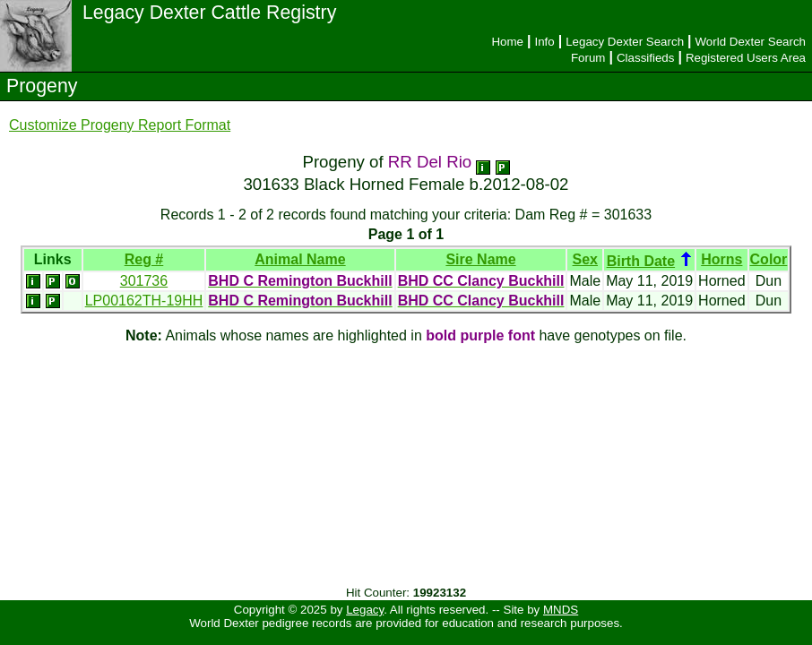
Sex (585, 259)
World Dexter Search (751, 42)
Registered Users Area (746, 58)
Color (769, 259)
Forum (588, 58)
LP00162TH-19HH (144, 301)
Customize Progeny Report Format (120, 125)
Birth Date (641, 261)
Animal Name (300, 259)
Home (507, 42)
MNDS (561, 610)
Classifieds (645, 58)
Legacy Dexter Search (625, 42)
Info (544, 42)
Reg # (144, 259)
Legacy (365, 610)
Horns (721, 259)
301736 (144, 281)
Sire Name (480, 259)
